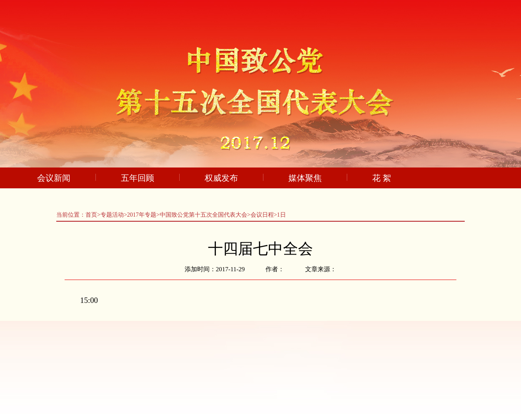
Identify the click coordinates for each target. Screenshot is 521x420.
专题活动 (112, 215)
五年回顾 (138, 178)
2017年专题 (142, 215)
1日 (282, 215)
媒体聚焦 (305, 178)
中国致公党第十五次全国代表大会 (203, 215)
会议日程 (262, 215)
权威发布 (221, 178)
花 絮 (382, 178)
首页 (91, 215)
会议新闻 (54, 178)
